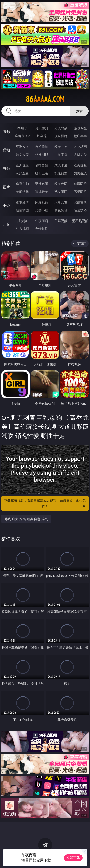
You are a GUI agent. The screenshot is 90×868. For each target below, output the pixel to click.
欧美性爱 (80, 165)
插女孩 (22, 221)
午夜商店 (42, 221)
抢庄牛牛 (80, 136)
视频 (6, 150)
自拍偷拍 (42, 147)
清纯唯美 (42, 192)
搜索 (79, 111)
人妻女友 (61, 202)
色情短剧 (42, 229)
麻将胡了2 (22, 136)
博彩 (6, 131)
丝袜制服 (42, 154)
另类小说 (42, 210)
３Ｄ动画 (80, 147)
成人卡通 (61, 165)
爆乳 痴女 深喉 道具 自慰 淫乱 (26, 519)
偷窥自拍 (22, 184)
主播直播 (61, 154)
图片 (6, 187)
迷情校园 (22, 210)
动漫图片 (80, 184)
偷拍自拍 (42, 165)
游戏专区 (80, 128)
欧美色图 (61, 184)
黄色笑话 (61, 210)
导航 (6, 224)
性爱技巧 (80, 210)
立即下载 (73, 858)
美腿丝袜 (22, 192)
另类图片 (80, 192)
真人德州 (42, 128)
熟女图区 (61, 192)
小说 (6, 206)
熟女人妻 (22, 154)
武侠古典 (80, 202)
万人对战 (61, 128)
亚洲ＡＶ (22, 147)
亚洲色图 (42, 184)
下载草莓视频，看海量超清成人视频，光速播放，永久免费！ (45, 504)
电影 (6, 169)
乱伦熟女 (61, 173)
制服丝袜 (22, 173)
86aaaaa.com (45, 99)
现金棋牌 (61, 136)
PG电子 (22, 128)
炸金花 (42, 136)
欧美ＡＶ (61, 147)
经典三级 (42, 173)
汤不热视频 (80, 221)
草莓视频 (61, 221)
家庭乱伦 (42, 202)
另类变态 (80, 173)
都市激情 (22, 202)
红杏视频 (22, 229)
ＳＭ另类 (80, 154)
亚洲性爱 (22, 165)
